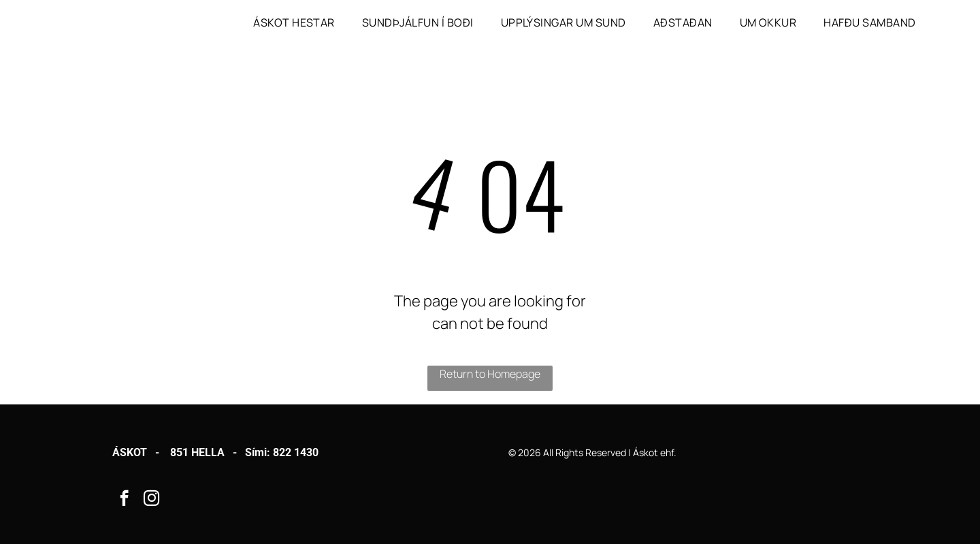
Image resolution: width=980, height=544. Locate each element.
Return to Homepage (490, 374)
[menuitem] (294, 22)
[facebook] (124, 500)
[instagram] (151, 500)
